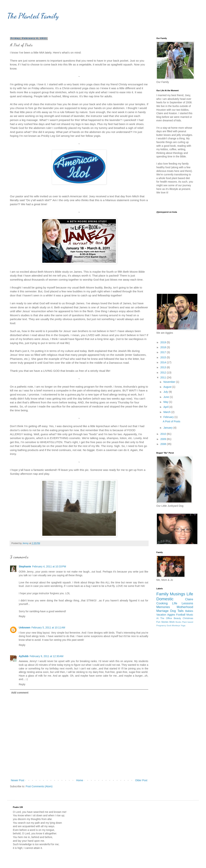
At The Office (164, 618)
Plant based (188, 622)
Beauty (177, 618)
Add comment (20, 693)
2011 (164, 377)
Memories (163, 607)
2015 (164, 357)
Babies (189, 611)
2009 (164, 439)
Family (162, 594)
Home (80, 780)
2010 (164, 434)
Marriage (162, 611)
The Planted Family (33, 16)
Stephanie (25, 566)
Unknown (25, 628)
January (168, 428)
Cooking (162, 603)
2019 (164, 342)
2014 (164, 362)
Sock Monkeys (174, 625)
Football (181, 615)
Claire (189, 599)
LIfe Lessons (183, 603)
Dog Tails (177, 611)
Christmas (188, 618)
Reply (22, 616)
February (169, 417)
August (168, 387)
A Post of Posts (172, 421)
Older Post (141, 780)
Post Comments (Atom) (39, 786)
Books (178, 622)
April (166, 407)
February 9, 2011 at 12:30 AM (46, 656)
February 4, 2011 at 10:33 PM (49, 566)
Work (172, 622)
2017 (164, 352)
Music (190, 615)
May (166, 402)
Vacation (161, 615)
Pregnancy (161, 625)
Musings (177, 594)
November (170, 382)
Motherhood (185, 607)
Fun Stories (162, 622)
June (166, 397)
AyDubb (24, 656)
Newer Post (17, 780)
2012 (164, 372)
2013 (164, 367)
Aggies (171, 615)
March (167, 412)
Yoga (183, 625)
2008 (164, 444)
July (166, 392)
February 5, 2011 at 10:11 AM (48, 628)
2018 (164, 347)
